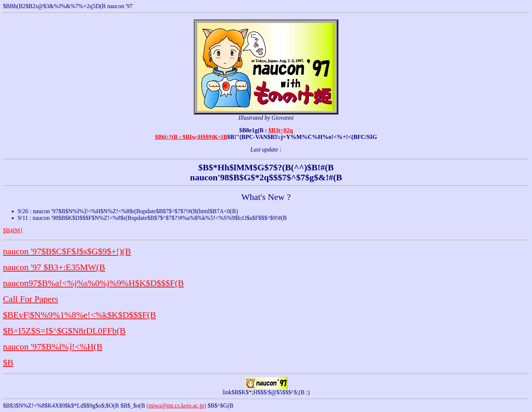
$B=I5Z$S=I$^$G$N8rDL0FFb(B (64, 331)
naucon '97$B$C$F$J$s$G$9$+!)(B (67, 251)
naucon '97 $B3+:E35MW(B (54, 267)
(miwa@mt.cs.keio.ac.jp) (176, 406)
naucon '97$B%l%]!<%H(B (53, 347)
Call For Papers (30, 299)
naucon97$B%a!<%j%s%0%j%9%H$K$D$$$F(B (93, 283)
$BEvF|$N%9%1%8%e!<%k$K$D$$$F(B (79, 315)
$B (8, 362)
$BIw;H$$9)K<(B (205, 137)
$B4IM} (13, 230)
